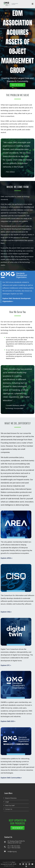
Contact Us (9, 809)
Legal (7, 802)
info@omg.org (12, 852)
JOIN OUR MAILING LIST (17, 828)
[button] (13, 88)
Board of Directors (11, 798)
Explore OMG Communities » (11, 778)
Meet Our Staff (10, 806)
